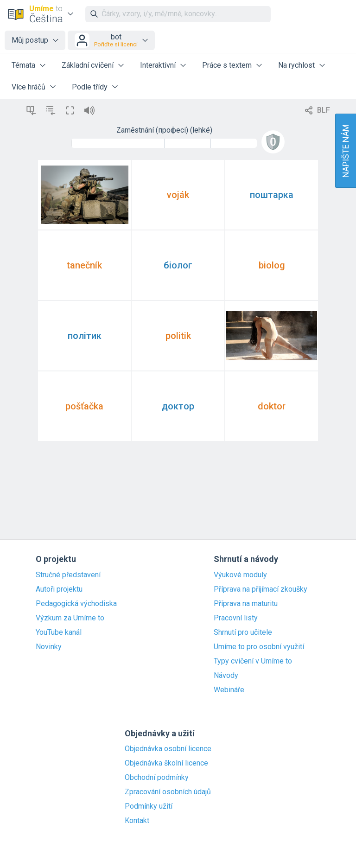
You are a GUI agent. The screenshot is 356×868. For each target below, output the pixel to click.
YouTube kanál (59, 632)
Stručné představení (68, 575)
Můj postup (30, 40)
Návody (226, 676)
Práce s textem (227, 65)
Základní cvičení (88, 65)
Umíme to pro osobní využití (259, 647)
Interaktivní (158, 65)
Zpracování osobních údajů (168, 792)
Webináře (229, 690)
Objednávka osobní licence (168, 749)
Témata (23, 65)
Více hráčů (29, 87)
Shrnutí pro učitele (243, 632)
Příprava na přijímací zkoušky (261, 589)
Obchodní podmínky (157, 778)
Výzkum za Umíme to (70, 618)
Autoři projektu (59, 589)
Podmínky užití (149, 806)
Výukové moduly (240, 575)
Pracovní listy (236, 618)
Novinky (49, 647)
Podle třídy (90, 87)
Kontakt (137, 821)
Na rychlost (296, 65)
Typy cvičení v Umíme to (253, 661)
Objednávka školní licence (166, 763)
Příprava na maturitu (246, 604)
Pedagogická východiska (76, 604)
